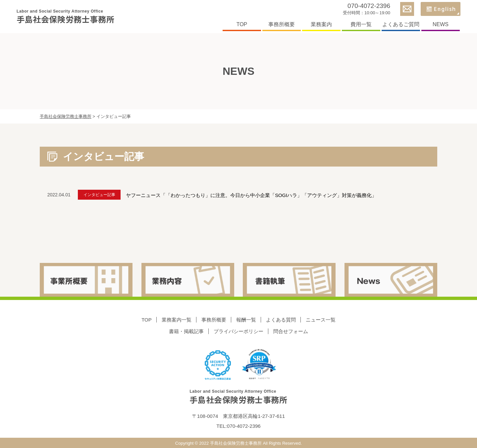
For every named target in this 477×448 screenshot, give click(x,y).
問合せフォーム (291, 331)
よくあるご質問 (401, 24)
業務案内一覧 (177, 319)
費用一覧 (361, 24)
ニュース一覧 (321, 319)
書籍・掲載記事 (186, 331)
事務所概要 (282, 24)
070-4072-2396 (369, 6)
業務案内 (321, 24)
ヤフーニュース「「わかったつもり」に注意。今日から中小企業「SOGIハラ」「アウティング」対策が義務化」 (258, 195)
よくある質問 (281, 319)
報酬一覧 (246, 319)
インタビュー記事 (103, 195)
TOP (242, 24)
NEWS (441, 24)
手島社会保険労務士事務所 (65, 17)
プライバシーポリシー (238, 331)
